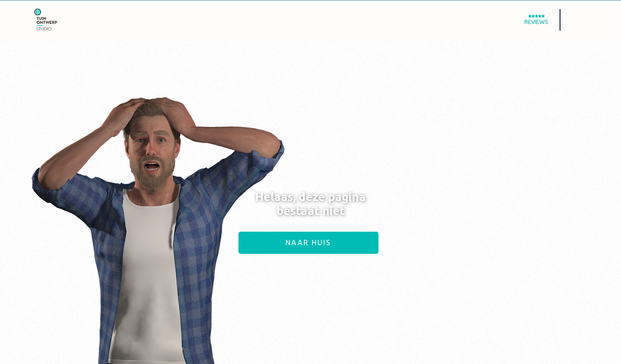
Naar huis (308, 243)
